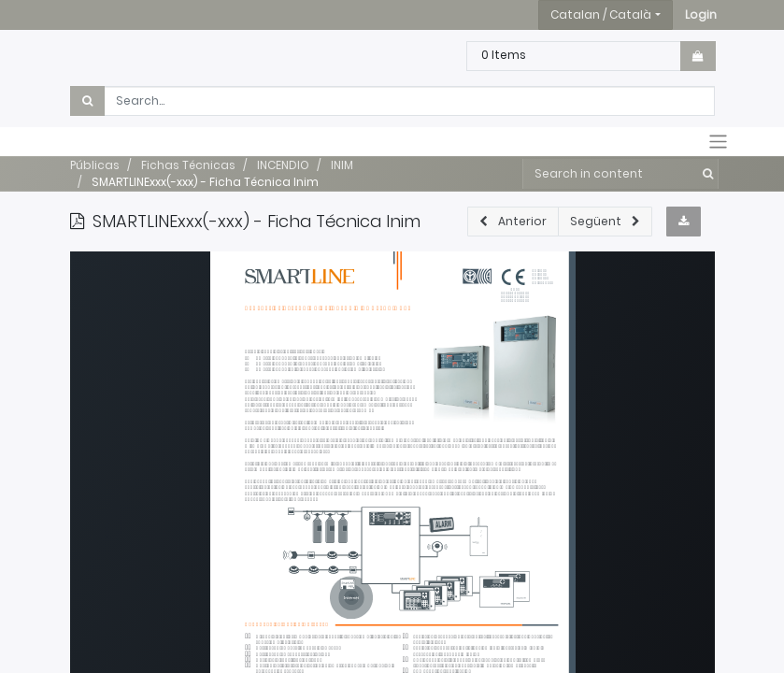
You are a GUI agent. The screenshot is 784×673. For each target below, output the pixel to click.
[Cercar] (704, 174)
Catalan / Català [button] (601, 14)
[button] (701, 15)
